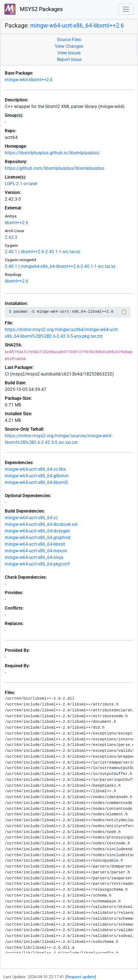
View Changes (69, 46)
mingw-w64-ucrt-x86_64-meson (36, 551)
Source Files (69, 40)
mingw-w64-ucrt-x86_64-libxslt (35, 544)
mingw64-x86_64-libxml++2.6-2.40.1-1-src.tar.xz (68, 266)
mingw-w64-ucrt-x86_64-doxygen (38, 531)
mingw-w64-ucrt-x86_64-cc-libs (35, 469)
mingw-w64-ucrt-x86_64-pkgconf (37, 564)
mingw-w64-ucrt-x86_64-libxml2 (36, 482)
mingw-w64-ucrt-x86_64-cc (31, 518)
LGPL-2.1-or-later (21, 184)
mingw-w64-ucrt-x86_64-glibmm (37, 476)
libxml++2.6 (17, 223)
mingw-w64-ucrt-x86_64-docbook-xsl (41, 524)
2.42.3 (11, 237)
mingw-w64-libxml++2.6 (29, 80)
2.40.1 (11, 252)
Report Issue (69, 60)
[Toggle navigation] (126, 9)
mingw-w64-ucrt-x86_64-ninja (34, 557)
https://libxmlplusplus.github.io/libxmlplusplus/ (52, 153)
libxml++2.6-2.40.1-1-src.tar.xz (50, 252)
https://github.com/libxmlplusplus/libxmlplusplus (54, 168)
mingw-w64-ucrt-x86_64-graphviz (38, 538)
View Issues (69, 53)
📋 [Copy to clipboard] (124, 312)
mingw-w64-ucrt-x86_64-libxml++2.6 (77, 26)
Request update (81, 977)
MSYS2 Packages (34, 9)
